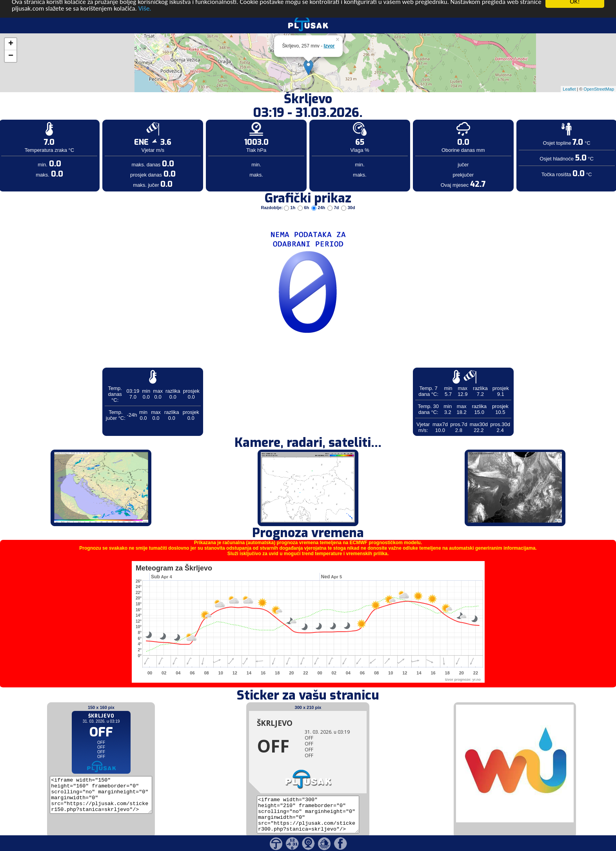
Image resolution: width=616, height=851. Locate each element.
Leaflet (569, 77)
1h (290, 195)
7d (334, 195)
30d (348, 195)
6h (304, 195)
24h (319, 195)
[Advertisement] (60, 129)
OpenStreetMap (599, 77)
